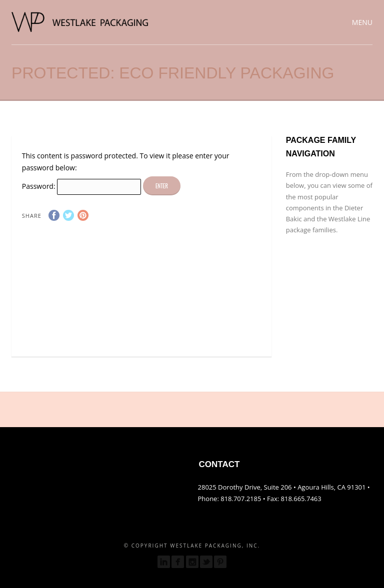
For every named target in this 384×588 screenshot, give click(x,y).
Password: (81, 186)
